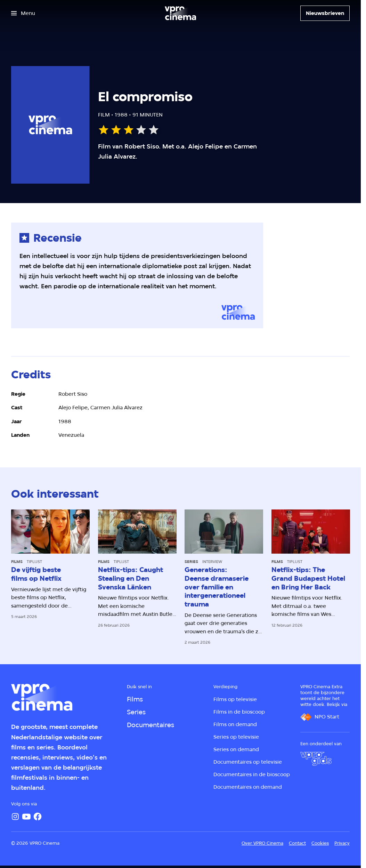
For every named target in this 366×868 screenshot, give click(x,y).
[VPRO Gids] (316, 759)
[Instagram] (15, 817)
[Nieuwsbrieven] (325, 13)
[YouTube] (26, 817)
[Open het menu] (23, 13)
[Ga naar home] (180, 13)
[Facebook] (38, 817)
